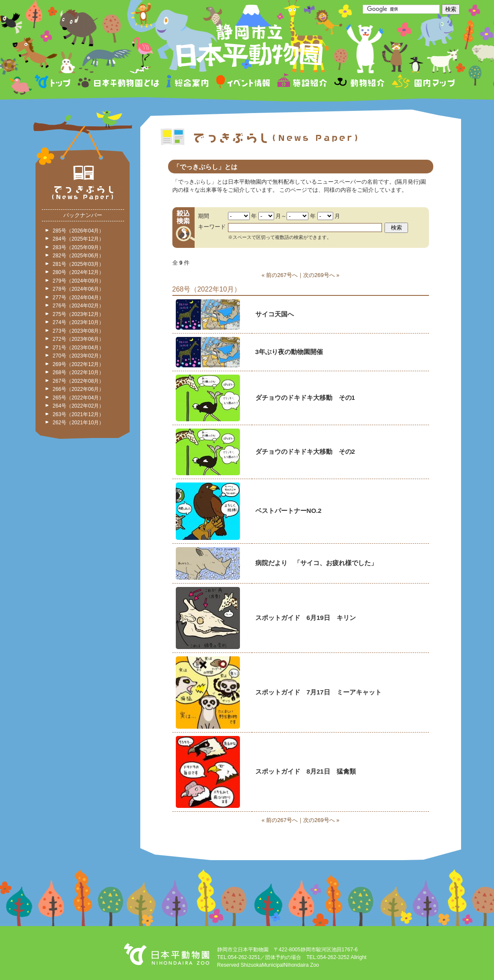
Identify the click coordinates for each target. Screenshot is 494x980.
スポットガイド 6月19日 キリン (306, 618)
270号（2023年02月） (78, 356)
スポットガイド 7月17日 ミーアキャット (318, 692)
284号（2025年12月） (78, 239)
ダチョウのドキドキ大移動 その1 (305, 398)
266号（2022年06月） (78, 389)
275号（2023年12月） (78, 314)
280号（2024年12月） (78, 272)
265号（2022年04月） (78, 398)
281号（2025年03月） (78, 264)
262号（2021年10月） (78, 423)
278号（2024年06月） (78, 289)
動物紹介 (359, 83)
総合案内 (188, 83)
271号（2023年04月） (78, 348)
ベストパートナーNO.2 (288, 511)
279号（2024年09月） (78, 281)
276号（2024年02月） (78, 306)
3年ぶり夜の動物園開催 (289, 352)
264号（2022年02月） (78, 406)
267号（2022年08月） (78, 381)
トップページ (54, 83)
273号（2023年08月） (78, 331)
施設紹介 (302, 83)
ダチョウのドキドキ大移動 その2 (305, 451)
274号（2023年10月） (78, 322)
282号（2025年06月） (78, 256)
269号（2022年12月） (78, 364)
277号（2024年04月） (78, 298)
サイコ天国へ (275, 314)
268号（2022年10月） (78, 372)
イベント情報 (243, 83)
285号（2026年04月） (78, 231)
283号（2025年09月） (78, 247)
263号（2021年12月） (78, 414)
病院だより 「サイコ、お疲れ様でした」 (316, 563)
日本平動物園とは (119, 83)
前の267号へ (282, 275)
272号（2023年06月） (78, 339)
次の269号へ (319, 275)
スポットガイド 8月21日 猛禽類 (306, 771)
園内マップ (422, 83)
